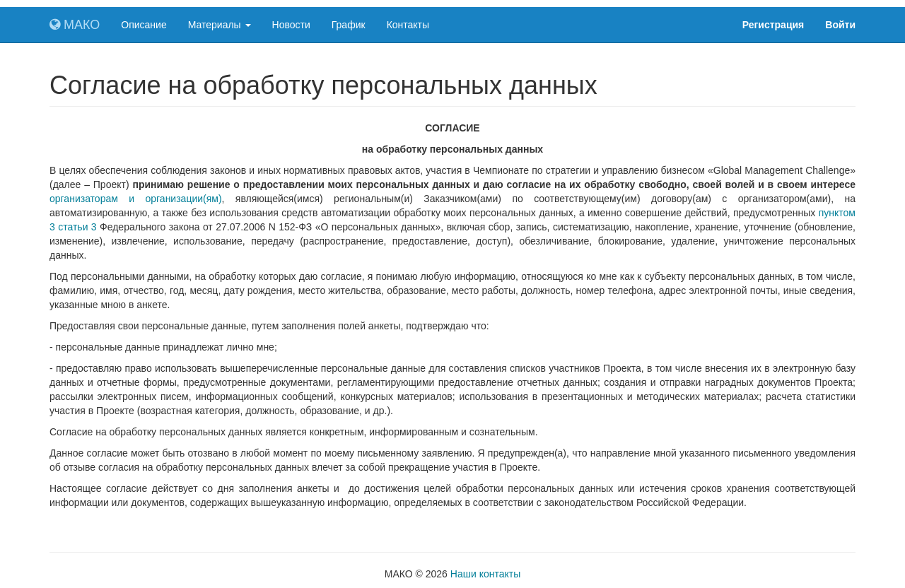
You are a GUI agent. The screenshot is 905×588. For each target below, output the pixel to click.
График (349, 25)
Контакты (408, 25)
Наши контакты (485, 574)
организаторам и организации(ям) (136, 199)
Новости (291, 25)
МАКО (75, 25)
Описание (144, 25)
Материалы (220, 25)
